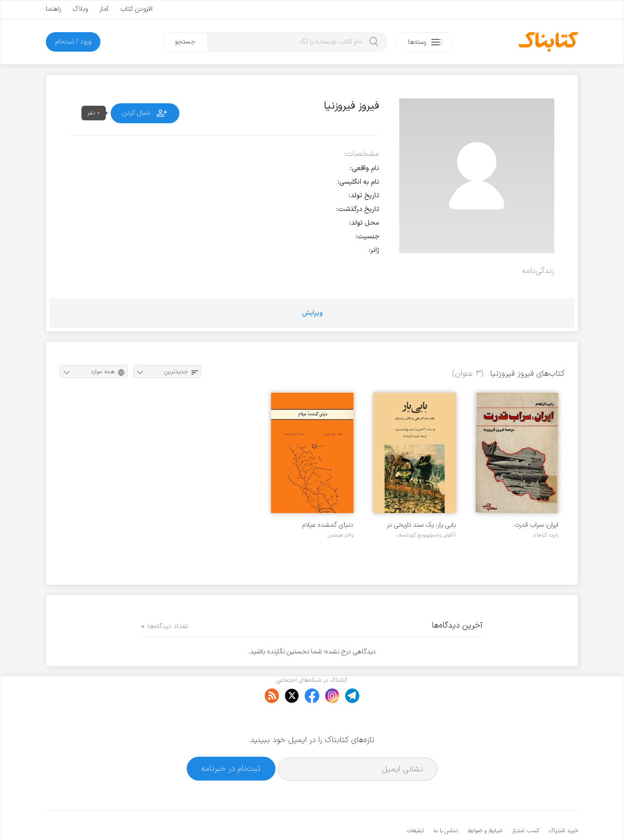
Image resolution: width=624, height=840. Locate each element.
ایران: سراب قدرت (536, 525)
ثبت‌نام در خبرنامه (231, 739)
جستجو (185, 42)
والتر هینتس (341, 535)
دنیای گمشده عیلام (328, 525)
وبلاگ (80, 9)
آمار (104, 9)
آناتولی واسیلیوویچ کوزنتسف (426, 535)
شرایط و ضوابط (485, 801)
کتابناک (527, 816)
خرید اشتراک (564, 801)
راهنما (53, 9)
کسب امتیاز (526, 801)
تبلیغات (415, 801)
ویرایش (312, 313)
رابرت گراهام (546, 535)
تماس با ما (446, 801)
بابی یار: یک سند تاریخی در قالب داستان (421, 525)
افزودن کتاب (136, 9)
